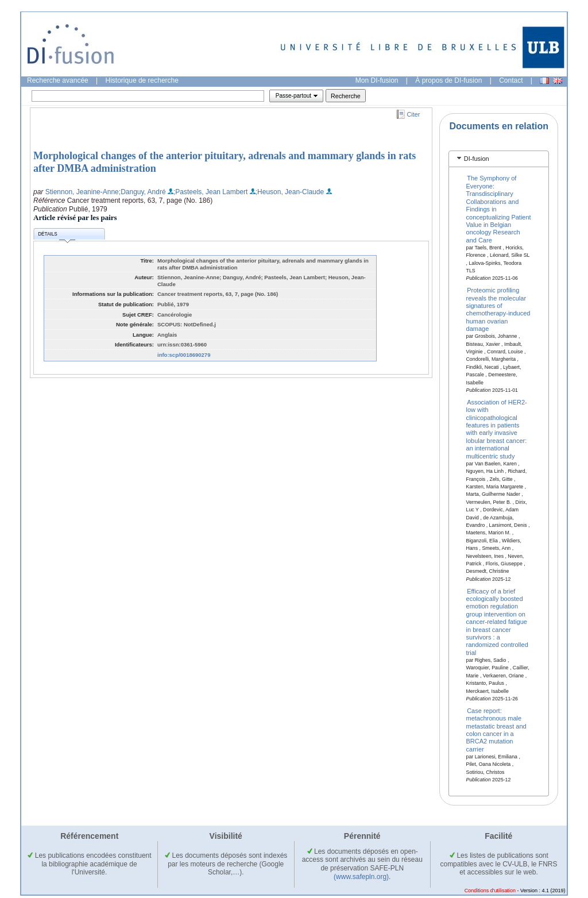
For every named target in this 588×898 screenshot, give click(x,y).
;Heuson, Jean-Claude (290, 192)
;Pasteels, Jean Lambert (210, 192)
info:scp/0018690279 (184, 355)
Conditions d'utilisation (490, 891)
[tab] (499, 159)
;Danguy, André (142, 192)
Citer (414, 114)
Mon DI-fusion (377, 80)
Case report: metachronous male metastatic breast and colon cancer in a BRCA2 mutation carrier (496, 729)
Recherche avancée (58, 80)
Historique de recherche (142, 80)
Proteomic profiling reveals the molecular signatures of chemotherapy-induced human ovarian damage (498, 309)
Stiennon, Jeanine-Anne (82, 192)
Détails (56, 236)
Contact (511, 80)
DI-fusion (477, 159)
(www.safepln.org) (361, 877)
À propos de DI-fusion (448, 80)
